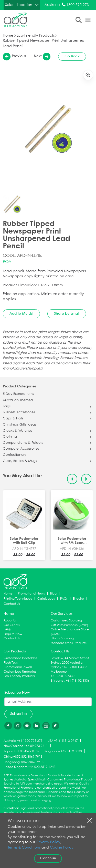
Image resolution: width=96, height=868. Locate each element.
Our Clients (12, 625)
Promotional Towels (18, 667)
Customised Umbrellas (20, 672)
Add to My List (21, 314)
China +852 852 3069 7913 (23, 756)
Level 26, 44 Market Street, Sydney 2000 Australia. (70, 660)
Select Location (19, 5)
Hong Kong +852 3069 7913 (24, 762)
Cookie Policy (62, 848)
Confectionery (14, 455)
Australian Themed (18, 400)
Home (8, 36)
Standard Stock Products (69, 643)
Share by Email (67, 314)
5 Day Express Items (18, 394)
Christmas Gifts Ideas (19, 425)
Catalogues (46, 599)
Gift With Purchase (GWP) (69, 625)
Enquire (78, 599)
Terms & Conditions (24, 848)
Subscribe (19, 714)
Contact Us (12, 604)
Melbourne (59, 672)
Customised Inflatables (20, 658)
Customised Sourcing (66, 621)
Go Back (72, 56)
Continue (48, 858)
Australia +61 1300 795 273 (23, 741)
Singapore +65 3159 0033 (63, 751)
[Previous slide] (72, 479)
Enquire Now (13, 634)
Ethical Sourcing (62, 638)
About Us (10, 621)
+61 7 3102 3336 (78, 681)
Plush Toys (11, 663)
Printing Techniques (18, 599)
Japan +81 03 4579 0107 (22, 751)
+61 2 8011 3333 (75, 667)
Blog (53, 594)
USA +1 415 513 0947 (63, 741)
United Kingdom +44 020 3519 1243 (30, 767)
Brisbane (57, 681)
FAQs (64, 599)
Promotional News (31, 594)
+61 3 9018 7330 (63, 676)
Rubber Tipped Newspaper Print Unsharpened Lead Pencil (44, 43)
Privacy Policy (48, 842)
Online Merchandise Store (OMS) (70, 632)
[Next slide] (86, 479)
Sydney (56, 667)
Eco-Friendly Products (36, 36)
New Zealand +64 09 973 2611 (26, 746)
